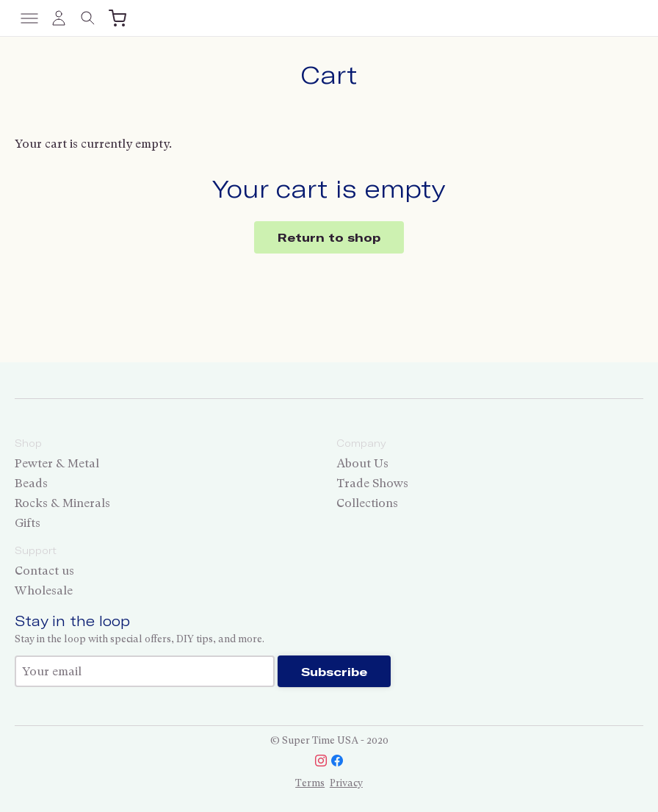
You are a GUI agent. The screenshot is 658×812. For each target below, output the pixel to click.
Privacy (346, 783)
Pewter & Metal (57, 463)
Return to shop (329, 237)
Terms (310, 783)
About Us (362, 463)
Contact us (44, 571)
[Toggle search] (88, 18)
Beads (31, 483)
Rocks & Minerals (62, 503)
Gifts (28, 523)
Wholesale (44, 590)
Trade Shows (372, 483)
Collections (367, 503)
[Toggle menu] (29, 18)
